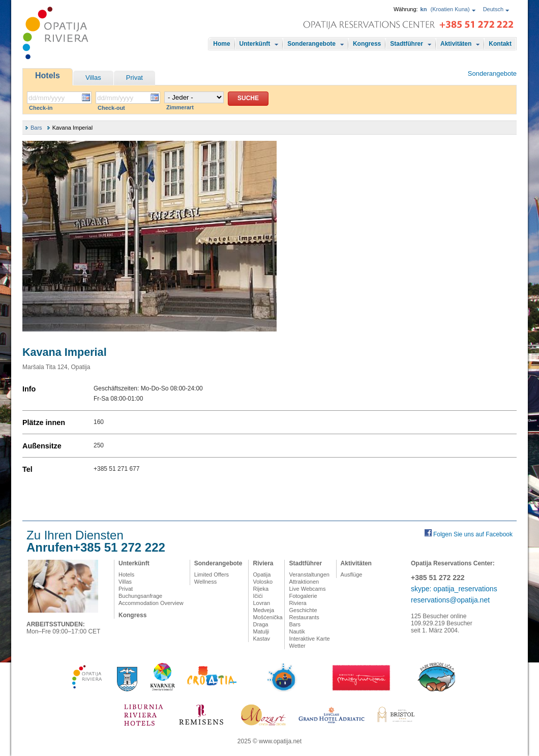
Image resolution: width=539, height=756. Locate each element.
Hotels (48, 75)
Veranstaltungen (309, 574)
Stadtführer (407, 44)
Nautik (297, 631)
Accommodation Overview (151, 603)
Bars (36, 128)
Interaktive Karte (309, 639)
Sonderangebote (311, 44)
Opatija (262, 574)
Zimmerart (180, 107)
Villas (93, 78)
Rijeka (261, 589)
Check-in (41, 108)
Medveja (263, 610)
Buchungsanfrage (140, 596)
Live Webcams (307, 589)
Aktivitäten (456, 44)
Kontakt (500, 44)
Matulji (261, 631)
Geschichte (303, 610)
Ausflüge (352, 574)
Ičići (258, 596)
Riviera (263, 563)
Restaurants (304, 617)
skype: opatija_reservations (454, 589)
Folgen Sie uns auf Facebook (473, 534)
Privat (134, 78)
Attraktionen (304, 582)
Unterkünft (255, 44)
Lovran (261, 603)
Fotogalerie (303, 596)
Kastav (261, 639)
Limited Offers (212, 574)
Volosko (263, 582)
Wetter (297, 646)
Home (221, 44)
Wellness (205, 582)
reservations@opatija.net (450, 600)
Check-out (111, 108)
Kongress (367, 44)
